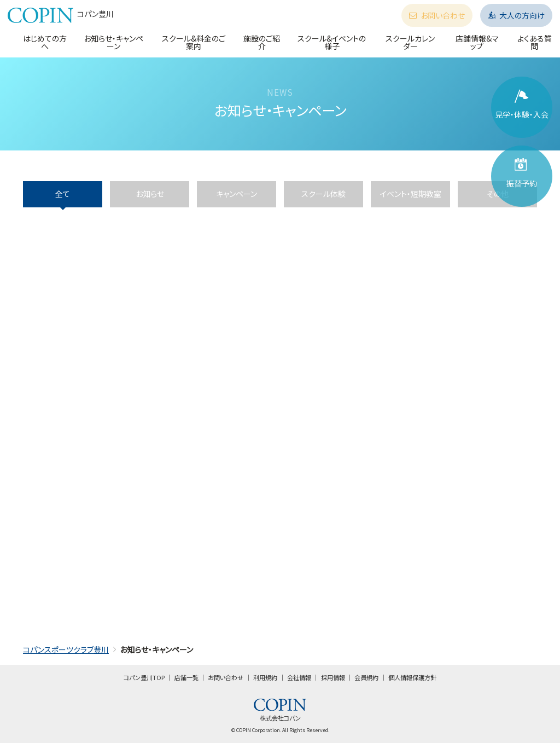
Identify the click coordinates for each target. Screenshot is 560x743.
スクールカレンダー (410, 42)
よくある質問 (535, 42)
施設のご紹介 (262, 42)
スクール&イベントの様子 (332, 42)
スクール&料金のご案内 (194, 42)
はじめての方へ (45, 42)
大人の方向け (516, 15)
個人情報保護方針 (412, 677)
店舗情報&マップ (477, 42)
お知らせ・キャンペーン (113, 42)
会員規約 (366, 677)
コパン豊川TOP (144, 677)
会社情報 (299, 677)
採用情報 (333, 677)
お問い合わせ (437, 15)
